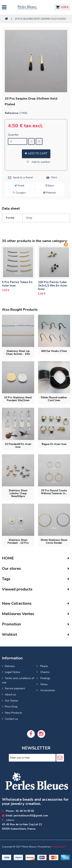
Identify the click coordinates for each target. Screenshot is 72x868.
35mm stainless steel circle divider (54, 541)
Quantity (13, 135)
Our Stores (12, 701)
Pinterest (50, 193)
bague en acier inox (54, 444)
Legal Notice (12, 672)
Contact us (11, 719)
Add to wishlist (40, 162)
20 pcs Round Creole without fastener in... (54, 492)
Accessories (47, 690)
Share (50, 186)
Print (54, 177)
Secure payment (15, 688)
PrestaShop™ (59, 847)
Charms (45, 672)
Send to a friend (23, 177)
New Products (13, 713)
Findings (45, 678)
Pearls (44, 666)
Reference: (12, 113)
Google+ (19, 193)
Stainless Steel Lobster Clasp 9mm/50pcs (18, 493)
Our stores (11, 569)
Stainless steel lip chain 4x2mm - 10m (18, 353)
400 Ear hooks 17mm (54, 351)
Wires (44, 684)
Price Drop (11, 707)
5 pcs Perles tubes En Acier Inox (17, 284)
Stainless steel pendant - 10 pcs (18, 541)
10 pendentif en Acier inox (18, 446)
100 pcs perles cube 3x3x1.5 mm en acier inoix (53, 286)
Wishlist (10, 635)
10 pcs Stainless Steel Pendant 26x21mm (18, 399)
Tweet (19, 186)
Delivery (10, 666)
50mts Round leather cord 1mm (54, 399)
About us (10, 695)
